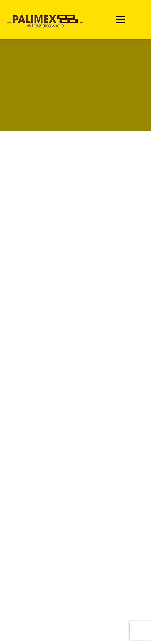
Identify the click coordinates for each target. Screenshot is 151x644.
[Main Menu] (121, 20)
